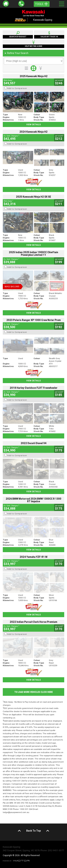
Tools (42, 4)
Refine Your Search (16, 53)
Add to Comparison (17, 88)
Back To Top (33, 831)
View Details (33, 124)
